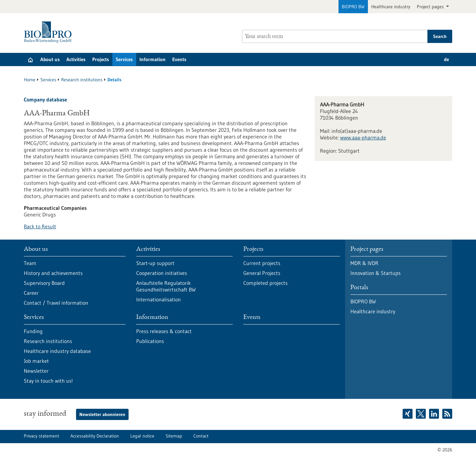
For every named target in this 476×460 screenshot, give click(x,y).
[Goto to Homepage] (49, 32)
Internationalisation (159, 299)
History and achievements (53, 273)
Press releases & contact (164, 331)
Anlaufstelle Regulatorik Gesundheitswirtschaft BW (166, 286)
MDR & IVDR (364, 263)
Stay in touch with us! (48, 381)
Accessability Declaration (95, 436)
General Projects (262, 273)
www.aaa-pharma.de (363, 137)
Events (179, 59)
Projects (101, 59)
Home (30, 80)
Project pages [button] (431, 7)
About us (50, 59)
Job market (36, 361)
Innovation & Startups (376, 273)
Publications (150, 341)
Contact (201, 436)
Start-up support (155, 263)
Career (31, 293)
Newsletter (36, 371)
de (446, 59)
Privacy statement (41, 436)
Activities (76, 59)
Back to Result (40, 226)
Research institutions (82, 80)
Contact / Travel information (56, 303)
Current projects (262, 263)
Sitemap (174, 436)
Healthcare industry (391, 7)
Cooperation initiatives (162, 273)
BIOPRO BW (353, 7)
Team (30, 263)
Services (124, 59)
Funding (33, 331)
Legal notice (142, 436)
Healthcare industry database (57, 351)
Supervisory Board (44, 283)
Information (153, 59)
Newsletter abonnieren (102, 414)
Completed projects (265, 283)
